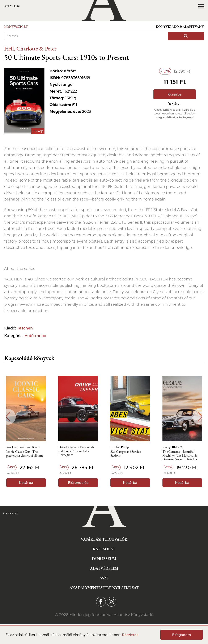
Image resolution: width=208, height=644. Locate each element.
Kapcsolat (104, 549)
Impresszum (104, 559)
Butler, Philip (120, 447)
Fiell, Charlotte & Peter (30, 48)
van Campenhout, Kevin (23, 447)
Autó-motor (36, 336)
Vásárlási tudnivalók (104, 539)
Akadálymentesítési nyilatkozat (104, 588)
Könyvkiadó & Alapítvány (180, 27)
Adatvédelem (104, 568)
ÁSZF (104, 578)
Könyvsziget (16, 27)
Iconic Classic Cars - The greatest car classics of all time (25, 454)
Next (200, 417)
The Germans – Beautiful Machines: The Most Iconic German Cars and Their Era (180, 456)
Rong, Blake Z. (173, 447)
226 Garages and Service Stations (126, 454)
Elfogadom (182, 635)
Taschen (25, 328)
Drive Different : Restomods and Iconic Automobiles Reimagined (76, 451)
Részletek (130, 635)
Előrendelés (78, 483)
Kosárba (175, 94)
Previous (8, 417)
